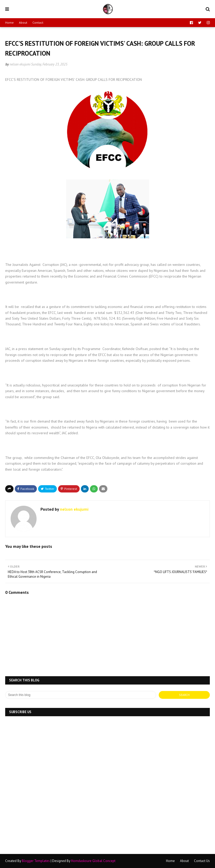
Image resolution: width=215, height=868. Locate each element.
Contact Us (202, 861)
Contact (38, 22)
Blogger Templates (36, 861)
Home (9, 22)
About (23, 22)
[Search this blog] (81, 695)
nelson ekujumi (20, 64)
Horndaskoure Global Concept (93, 861)
